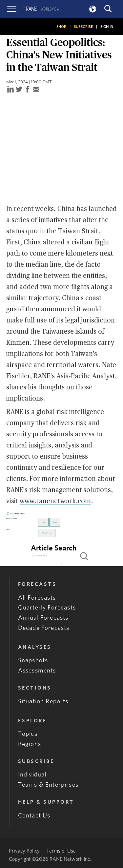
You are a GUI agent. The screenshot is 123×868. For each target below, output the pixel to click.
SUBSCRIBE (83, 27)
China (43, 522)
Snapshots (33, 661)
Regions (30, 744)
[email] (36, 90)
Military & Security (47, 533)
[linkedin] (10, 90)
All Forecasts (37, 598)
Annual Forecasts (43, 618)
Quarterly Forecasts (47, 608)
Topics (28, 734)
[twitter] (19, 90)
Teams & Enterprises (48, 785)
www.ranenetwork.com (55, 501)
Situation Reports (43, 702)
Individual (32, 775)
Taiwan (55, 522)
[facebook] (28, 90)
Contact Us (34, 816)
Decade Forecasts (44, 628)
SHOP (61, 27)
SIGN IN (107, 27)
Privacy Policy (24, 851)
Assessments (37, 671)
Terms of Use (61, 851)
